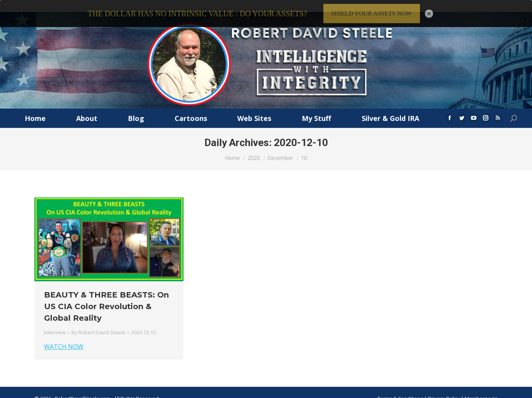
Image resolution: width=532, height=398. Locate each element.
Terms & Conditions (400, 389)
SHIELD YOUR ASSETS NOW (371, 13)
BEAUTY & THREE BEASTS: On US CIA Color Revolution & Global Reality (106, 297)
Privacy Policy (444, 389)
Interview (55, 323)
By (98, 323)
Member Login (481, 389)
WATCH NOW (64, 337)
